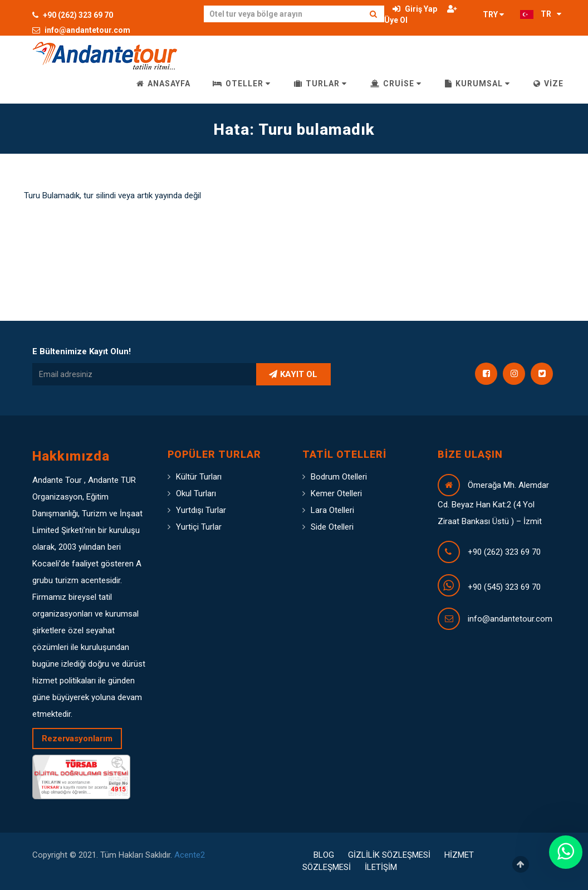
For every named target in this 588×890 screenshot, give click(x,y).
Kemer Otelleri (336, 493)
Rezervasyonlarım (77, 739)
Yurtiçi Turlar (199, 527)
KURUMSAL (477, 84)
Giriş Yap (415, 9)
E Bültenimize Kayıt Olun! (82, 351)
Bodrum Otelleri (339, 477)
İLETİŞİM (381, 867)
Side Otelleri (332, 527)
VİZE (548, 84)
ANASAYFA (163, 84)
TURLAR (320, 84)
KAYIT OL (293, 374)
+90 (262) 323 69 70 (73, 15)
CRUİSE (396, 84)
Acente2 (190, 855)
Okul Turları (196, 493)
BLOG (324, 855)
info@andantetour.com (81, 30)
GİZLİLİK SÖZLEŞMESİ (389, 855)
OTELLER (242, 84)
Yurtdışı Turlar (201, 510)
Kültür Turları (199, 477)
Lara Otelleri (332, 510)
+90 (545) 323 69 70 (504, 587)
